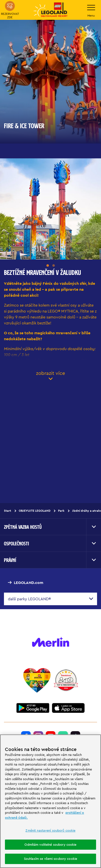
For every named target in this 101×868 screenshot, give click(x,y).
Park (61, 511)
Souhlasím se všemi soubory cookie (50, 859)
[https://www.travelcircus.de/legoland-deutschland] (66, 680)
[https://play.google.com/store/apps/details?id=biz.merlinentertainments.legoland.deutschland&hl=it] (33, 708)
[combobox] (50, 599)
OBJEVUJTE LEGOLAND (35, 511)
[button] (48, 265)
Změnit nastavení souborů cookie (50, 830)
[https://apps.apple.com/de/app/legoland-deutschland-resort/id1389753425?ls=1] (68, 708)
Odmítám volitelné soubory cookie (50, 844)
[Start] (37, 680)
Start (8, 511)
